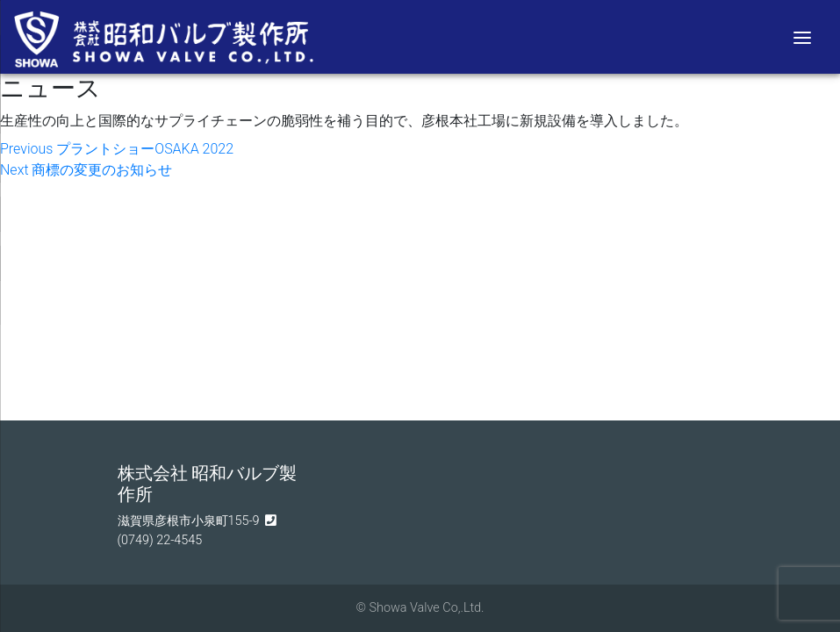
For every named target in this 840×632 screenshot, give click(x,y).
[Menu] (802, 37)
